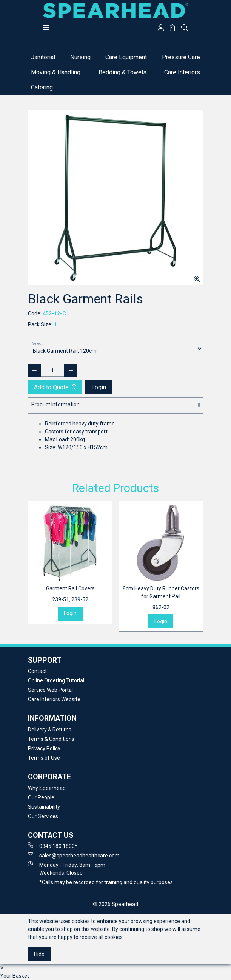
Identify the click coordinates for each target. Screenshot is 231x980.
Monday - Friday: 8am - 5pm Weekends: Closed (67, 869)
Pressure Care (181, 57)
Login (99, 387)
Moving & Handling (56, 72)
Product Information (55, 404)
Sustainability (44, 807)
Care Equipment (126, 57)
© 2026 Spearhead (115, 904)
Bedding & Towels (122, 72)
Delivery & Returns (50, 730)
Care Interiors (182, 72)
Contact (37, 671)
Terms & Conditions (51, 739)
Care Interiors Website (54, 699)
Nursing (80, 57)
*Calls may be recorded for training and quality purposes (106, 882)
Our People (41, 797)
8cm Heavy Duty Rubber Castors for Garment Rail (161, 598)
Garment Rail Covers (70, 594)
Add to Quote (55, 387)
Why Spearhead (47, 788)
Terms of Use (44, 758)
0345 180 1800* (53, 846)
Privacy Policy (44, 748)
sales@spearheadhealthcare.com (74, 855)
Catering (42, 87)
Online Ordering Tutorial (56, 680)
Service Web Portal (50, 690)
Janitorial (43, 57)
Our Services (43, 816)
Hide (39, 954)
